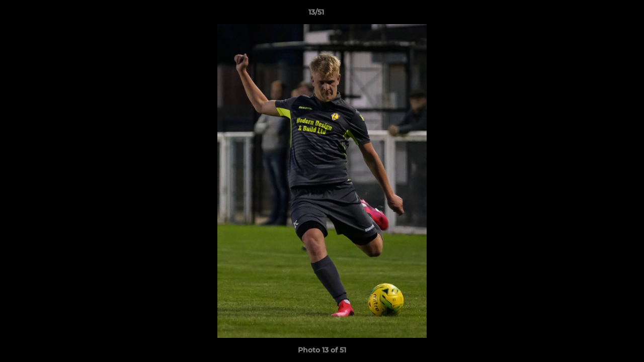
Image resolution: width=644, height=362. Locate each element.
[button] (602, 15)
